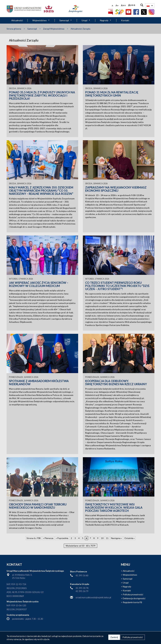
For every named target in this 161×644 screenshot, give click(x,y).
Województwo (41, 20)
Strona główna (14, 29)
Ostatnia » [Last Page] (129, 538)
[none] (150, 6)
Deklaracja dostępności (134, 598)
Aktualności (17, 20)
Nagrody (106, 20)
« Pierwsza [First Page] (48, 538)
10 (102, 538)
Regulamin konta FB (132, 602)
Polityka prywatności (133, 594)
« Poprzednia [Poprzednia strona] (62, 538)
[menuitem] (150, 6)
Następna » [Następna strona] (116, 538)
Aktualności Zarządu (80, 29)
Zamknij (114, 637)
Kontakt (125, 20)
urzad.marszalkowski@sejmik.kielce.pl (93, 597)
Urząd (86, 20)
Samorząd (66, 20)
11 (107, 538)
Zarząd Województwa (54, 29)
